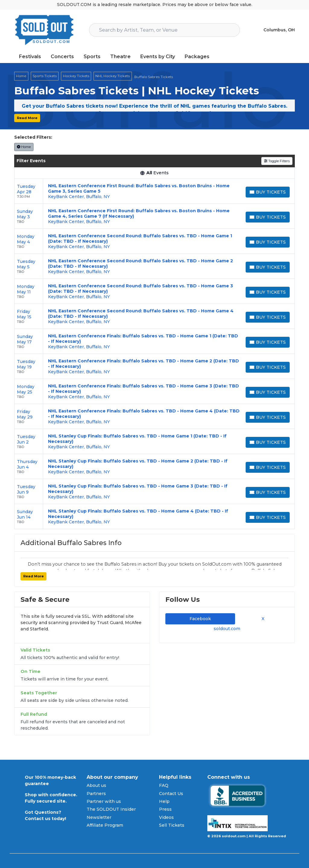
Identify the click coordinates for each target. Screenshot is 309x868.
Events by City (158, 57)
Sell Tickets (172, 825)
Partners (96, 794)
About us (96, 785)
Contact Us (171, 794)
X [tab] (262, 619)
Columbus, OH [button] (279, 30)
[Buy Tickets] (268, 192)
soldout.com (227, 629)
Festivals (30, 57)
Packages (197, 57)
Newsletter (99, 817)
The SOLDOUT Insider (111, 809)
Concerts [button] (62, 57)
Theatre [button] (120, 57)
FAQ (164, 785)
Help (164, 801)
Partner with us (104, 801)
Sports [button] (92, 57)
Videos (166, 817)
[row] (154, 191)
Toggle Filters (277, 161)
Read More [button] (27, 118)
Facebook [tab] (200, 619)
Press (165, 809)
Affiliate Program (105, 825)
